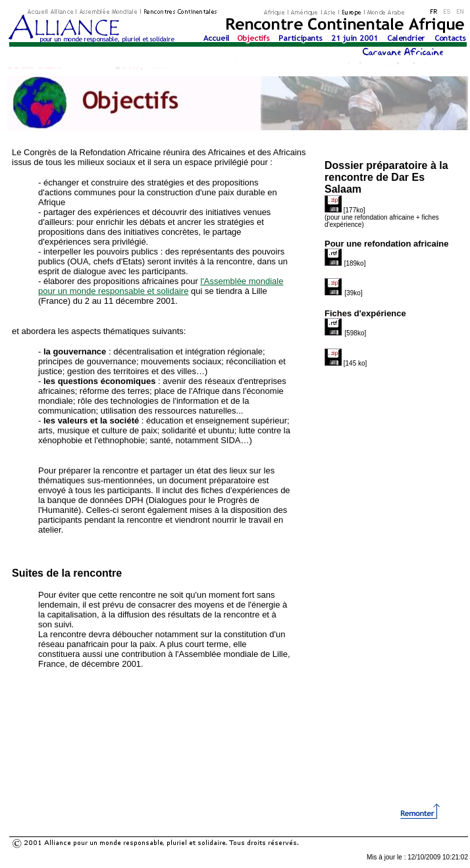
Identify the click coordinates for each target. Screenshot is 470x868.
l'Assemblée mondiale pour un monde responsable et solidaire (161, 286)
